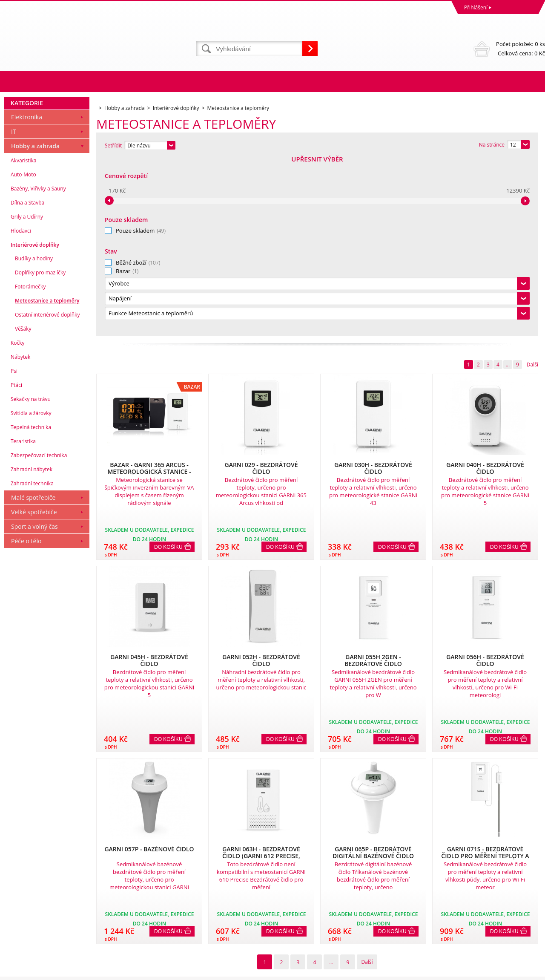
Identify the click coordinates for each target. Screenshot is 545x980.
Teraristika (23, 619)
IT (14, 309)
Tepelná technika (31, 605)
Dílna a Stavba (27, 380)
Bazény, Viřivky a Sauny (38, 366)
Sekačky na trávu (31, 577)
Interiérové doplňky (35, 422)
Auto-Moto (23, 352)
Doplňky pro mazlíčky (40, 450)
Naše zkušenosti (294, 892)
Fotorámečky (30, 464)
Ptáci (16, 563)
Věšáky (23, 506)
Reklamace (19, 892)
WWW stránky (480, 971)
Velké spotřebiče (34, 690)
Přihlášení (476, 7)
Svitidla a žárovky (31, 591)
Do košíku (168, 369)
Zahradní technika (32, 661)
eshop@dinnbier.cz (163, 939)
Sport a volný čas (34, 704)
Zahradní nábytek (32, 647)
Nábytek (20, 535)
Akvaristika (24, 338)
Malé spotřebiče (33, 675)
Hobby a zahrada (35, 324)
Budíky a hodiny (34, 436)
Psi (14, 549)
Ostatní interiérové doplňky (47, 492)
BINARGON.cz (529, 971)
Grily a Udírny (27, 394)
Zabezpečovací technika (39, 633)
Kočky (18, 520)
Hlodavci (21, 408)
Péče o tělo (26, 719)
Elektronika (27, 295)
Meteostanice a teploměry (47, 478)
